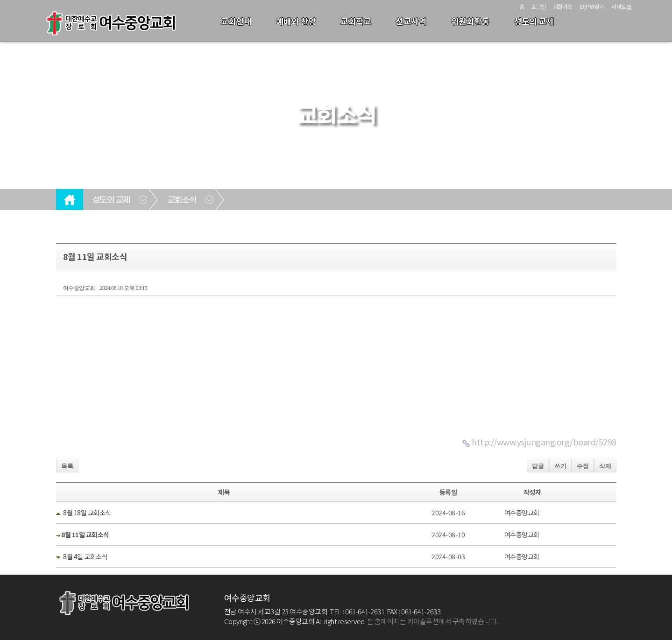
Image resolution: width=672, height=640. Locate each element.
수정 (583, 466)
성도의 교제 (534, 21)
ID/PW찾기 (592, 6)
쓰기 (560, 466)
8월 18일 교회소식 (87, 513)
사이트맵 (621, 6)
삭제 (605, 466)
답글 (538, 466)
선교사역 (411, 21)
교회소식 (182, 200)
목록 (67, 466)
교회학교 (356, 21)
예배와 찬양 (296, 21)
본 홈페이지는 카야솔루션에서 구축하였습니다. (433, 621)
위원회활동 (470, 21)
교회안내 (236, 21)
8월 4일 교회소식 (85, 556)
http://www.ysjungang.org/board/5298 (544, 442)
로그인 (538, 6)
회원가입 (563, 6)
